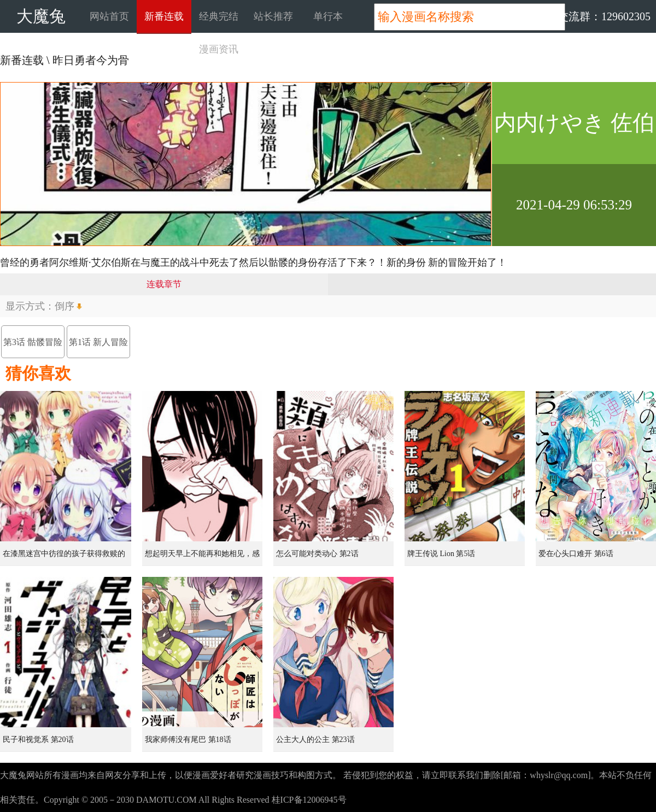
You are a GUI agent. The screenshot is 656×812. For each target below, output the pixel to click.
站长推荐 (273, 16)
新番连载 (164, 16)
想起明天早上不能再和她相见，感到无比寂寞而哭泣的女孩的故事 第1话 (203, 558)
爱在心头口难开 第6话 (576, 554)
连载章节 (164, 284)
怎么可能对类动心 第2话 (317, 554)
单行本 (328, 16)
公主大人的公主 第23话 (315, 740)
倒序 (65, 306)
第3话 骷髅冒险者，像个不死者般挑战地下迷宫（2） (33, 348)
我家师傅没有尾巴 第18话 (188, 740)
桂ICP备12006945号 (309, 800)
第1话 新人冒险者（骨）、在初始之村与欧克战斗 (98, 348)
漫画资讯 (219, 49)
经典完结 (219, 16)
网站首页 (109, 16)
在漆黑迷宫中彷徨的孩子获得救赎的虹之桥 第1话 (64, 558)
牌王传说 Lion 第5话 (441, 554)
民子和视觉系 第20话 (38, 740)
